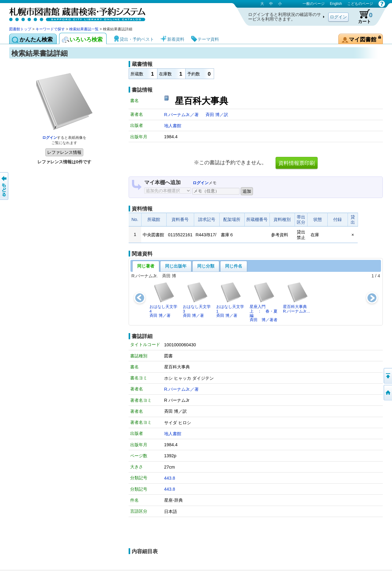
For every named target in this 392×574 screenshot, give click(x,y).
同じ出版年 (176, 266)
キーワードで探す (50, 29)
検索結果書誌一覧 (84, 29)
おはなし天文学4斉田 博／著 (163, 300)
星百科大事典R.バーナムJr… (297, 297)
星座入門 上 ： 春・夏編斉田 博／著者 (264, 302)
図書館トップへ (387, 393)
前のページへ (5, 186)
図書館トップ (20, 29)
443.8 (170, 478)
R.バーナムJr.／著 (182, 115)
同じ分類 (206, 266)
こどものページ (360, 4)
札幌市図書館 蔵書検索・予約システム (73, 13)
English (336, 4)
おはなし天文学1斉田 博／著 (230, 300)
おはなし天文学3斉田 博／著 (197, 300)
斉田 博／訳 (217, 115)
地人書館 (173, 126)
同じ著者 (146, 266)
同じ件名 (234, 266)
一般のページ (314, 4)
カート (362, 17)
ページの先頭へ (387, 376)
